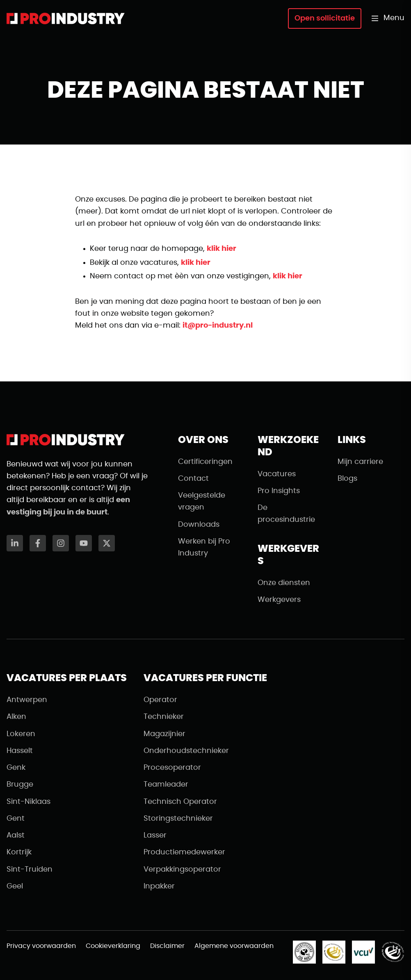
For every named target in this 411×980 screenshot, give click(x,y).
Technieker (164, 717)
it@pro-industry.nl (218, 326)
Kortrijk (19, 852)
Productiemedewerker (184, 852)
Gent (16, 819)
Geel (15, 886)
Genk (16, 768)
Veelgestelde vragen (202, 501)
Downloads (199, 525)
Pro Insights (279, 491)
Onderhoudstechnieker (186, 751)
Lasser (155, 835)
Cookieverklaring (113, 946)
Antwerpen (27, 700)
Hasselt (20, 751)
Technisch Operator (180, 802)
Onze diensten (284, 583)
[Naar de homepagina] (66, 18)
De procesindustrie (286, 514)
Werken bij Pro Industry (204, 547)
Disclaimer (167, 946)
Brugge (20, 785)
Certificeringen (205, 462)
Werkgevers (279, 600)
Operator (160, 700)
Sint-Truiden (30, 870)
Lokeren (21, 734)
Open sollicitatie (325, 18)
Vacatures (277, 474)
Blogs (347, 479)
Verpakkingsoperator (182, 870)
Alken (16, 717)
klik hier (221, 249)
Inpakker (159, 886)
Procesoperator (172, 768)
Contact (193, 479)
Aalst (16, 835)
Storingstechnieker (178, 819)
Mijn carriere (360, 462)
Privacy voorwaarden (41, 946)
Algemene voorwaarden (234, 946)
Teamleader (166, 785)
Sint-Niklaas (29, 802)
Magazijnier (164, 734)
